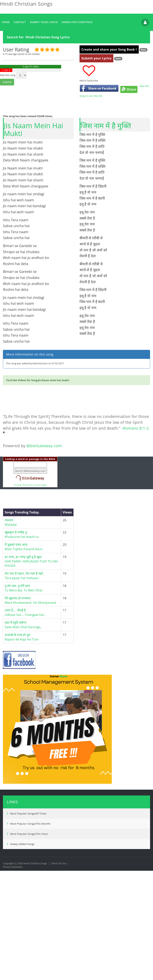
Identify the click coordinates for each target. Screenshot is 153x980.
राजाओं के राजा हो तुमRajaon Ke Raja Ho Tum (22, 748)
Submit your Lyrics (97, 115)
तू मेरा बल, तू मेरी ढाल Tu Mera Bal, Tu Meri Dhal (24, 699)
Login (145, 22)
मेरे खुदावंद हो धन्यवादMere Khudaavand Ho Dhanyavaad (30, 712)
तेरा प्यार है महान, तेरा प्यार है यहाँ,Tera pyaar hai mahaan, (24, 687)
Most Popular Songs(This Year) (27, 945)
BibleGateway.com (44, 557)
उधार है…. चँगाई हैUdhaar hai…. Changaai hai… (25, 724)
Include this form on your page (30, 596)
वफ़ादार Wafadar (11, 634)
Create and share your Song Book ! (109, 106)
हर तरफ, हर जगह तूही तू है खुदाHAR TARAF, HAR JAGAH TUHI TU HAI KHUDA (31, 673)
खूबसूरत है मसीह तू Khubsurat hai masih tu (22, 646)
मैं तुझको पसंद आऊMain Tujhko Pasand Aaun (24, 658)
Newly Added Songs (21, 955)
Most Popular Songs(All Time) (27, 925)
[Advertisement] (75, 73)
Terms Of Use (59, 975)
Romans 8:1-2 (136, 540)
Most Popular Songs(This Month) (29, 935)
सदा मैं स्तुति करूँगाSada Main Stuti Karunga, (23, 736)
